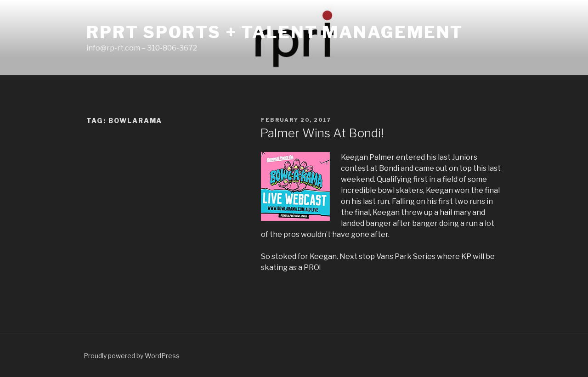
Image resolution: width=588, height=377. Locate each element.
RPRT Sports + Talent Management (275, 32)
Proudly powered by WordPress (132, 356)
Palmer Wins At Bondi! (322, 133)
